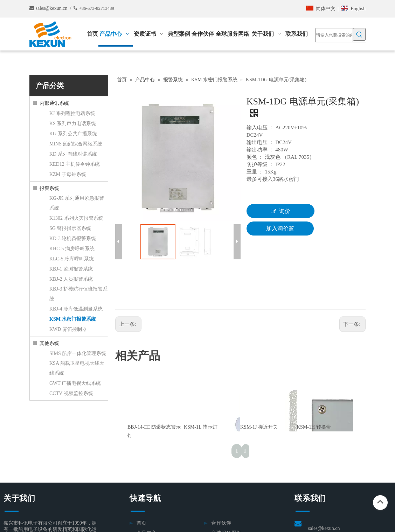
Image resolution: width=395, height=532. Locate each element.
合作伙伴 (221, 523)
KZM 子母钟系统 (68, 174)
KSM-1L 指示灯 (201, 427)
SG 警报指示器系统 (70, 228)
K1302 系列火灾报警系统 (76, 218)
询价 (280, 211)
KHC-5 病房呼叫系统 (72, 249)
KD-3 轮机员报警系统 (73, 238)
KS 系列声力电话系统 (73, 124)
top (380, 502)
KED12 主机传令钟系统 (75, 164)
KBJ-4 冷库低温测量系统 (76, 309)
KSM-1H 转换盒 (314, 427)
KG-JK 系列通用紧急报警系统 (77, 203)
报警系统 (49, 188)
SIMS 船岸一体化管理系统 (78, 353)
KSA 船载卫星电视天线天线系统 (77, 368)
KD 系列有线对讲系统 (73, 154)
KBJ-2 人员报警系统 (71, 279)
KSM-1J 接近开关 (259, 427)
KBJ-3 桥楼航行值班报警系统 (78, 294)
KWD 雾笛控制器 (68, 329)
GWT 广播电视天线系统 (75, 383)
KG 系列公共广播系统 (73, 134)
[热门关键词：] (359, 34)
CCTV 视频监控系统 (71, 393)
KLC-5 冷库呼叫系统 (72, 259)
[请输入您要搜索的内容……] (334, 35)
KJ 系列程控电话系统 (72, 113)
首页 (142, 523)
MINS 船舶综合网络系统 (76, 144)
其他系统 (49, 343)
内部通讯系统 (54, 103)
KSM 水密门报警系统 (73, 319)
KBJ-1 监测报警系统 (71, 269)
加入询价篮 (280, 228)
